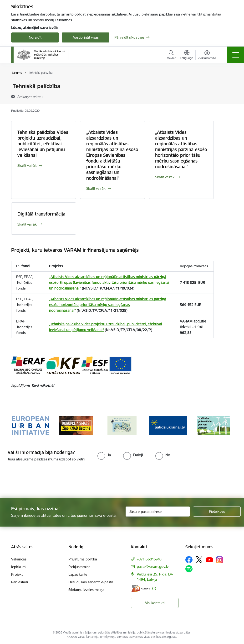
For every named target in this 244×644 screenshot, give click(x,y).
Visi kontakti (155, 603)
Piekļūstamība (79, 567)
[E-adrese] (140, 589)
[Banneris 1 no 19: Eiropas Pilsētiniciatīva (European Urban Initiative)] (30, 425)
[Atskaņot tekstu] (30, 97)
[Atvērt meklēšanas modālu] (171, 56)
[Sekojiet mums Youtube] (209, 560)
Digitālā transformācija (41, 214)
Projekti (17, 574)
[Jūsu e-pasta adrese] (158, 512)
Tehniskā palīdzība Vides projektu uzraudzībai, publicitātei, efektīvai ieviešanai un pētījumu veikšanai (43, 144)
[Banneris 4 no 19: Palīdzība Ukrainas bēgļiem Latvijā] (168, 425)
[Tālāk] (225, 426)
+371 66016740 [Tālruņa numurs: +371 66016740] (149, 559)
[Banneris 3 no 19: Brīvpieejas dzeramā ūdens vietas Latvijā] (122, 425)
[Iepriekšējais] (19, 426)
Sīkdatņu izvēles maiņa (86, 590)
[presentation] (40, 480)
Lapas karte (78, 574)
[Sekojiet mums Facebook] (189, 560)
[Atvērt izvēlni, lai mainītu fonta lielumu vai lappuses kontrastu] (207, 56)
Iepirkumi (19, 567)
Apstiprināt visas (86, 37)
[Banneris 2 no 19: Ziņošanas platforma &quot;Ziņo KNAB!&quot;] (76, 425)
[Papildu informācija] (154, 589)
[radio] (104, 455)
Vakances (19, 559)
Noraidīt (35, 37)
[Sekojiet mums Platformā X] (199, 560)
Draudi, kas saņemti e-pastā (91, 582)
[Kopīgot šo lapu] (226, 96)
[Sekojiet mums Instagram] (220, 560)
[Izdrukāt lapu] (226, 84)
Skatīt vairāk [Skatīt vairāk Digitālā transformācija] (27, 224)
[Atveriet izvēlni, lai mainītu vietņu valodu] (187, 55)
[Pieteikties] (217, 512)
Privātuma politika (83, 559)
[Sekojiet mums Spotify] (189, 569)
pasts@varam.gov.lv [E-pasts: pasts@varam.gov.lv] (153, 567)
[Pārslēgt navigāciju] (236, 55)
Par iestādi (20, 582)
